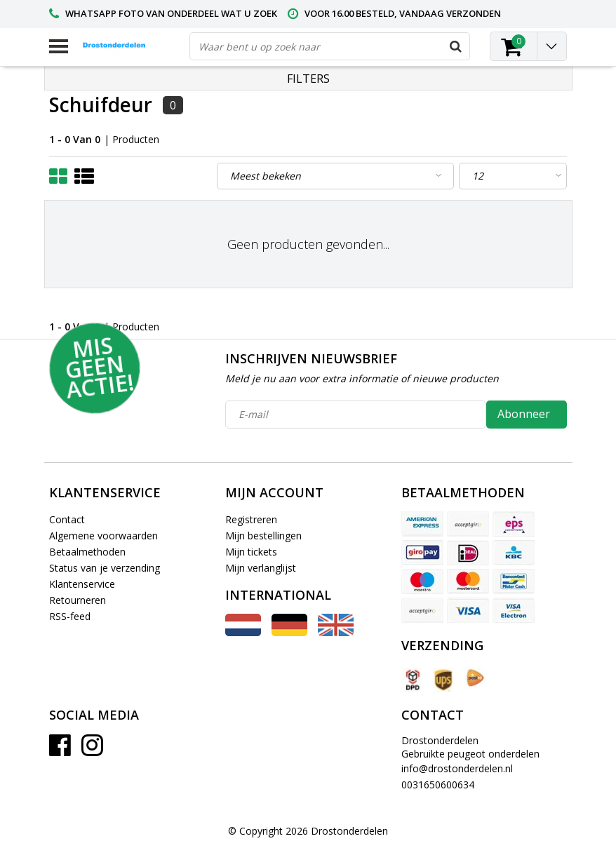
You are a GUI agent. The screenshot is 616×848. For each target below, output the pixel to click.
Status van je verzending (105, 568)
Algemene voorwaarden (103, 536)
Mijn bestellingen (263, 536)
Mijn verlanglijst (261, 568)
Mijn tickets (251, 552)
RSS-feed (70, 616)
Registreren (251, 519)
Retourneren (78, 600)
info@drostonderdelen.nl (457, 768)
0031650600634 (438, 785)
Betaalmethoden (87, 552)
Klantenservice (82, 584)
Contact (67, 519)
